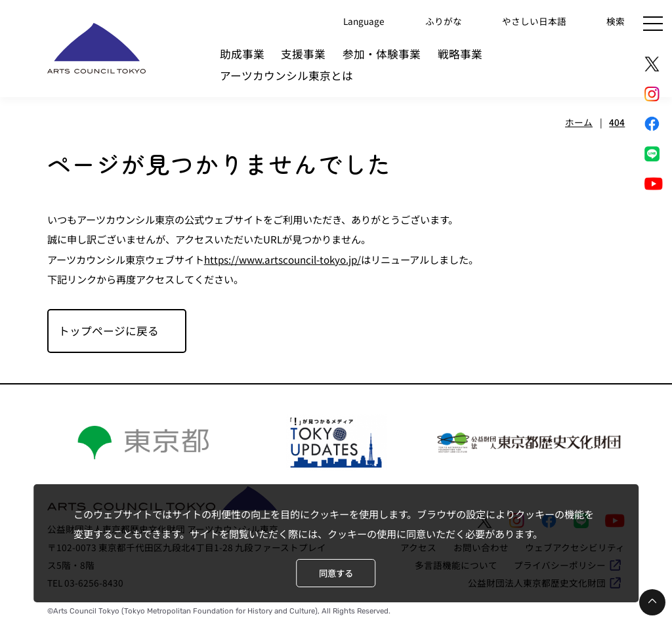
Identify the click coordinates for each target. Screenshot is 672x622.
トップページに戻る (109, 331)
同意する (336, 573)
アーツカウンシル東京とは (286, 75)
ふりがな (444, 20)
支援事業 (303, 54)
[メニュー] (653, 24)
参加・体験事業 (382, 54)
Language (364, 20)
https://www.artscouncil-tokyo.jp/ (283, 259)
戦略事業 (460, 54)
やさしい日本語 (534, 20)
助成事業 (242, 54)
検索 (616, 20)
